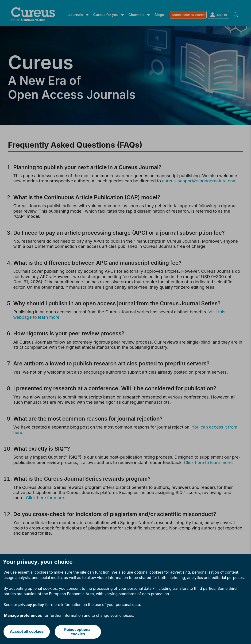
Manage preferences (23, 615)
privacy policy (31, 605)
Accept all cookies (26, 632)
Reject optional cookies (78, 632)
